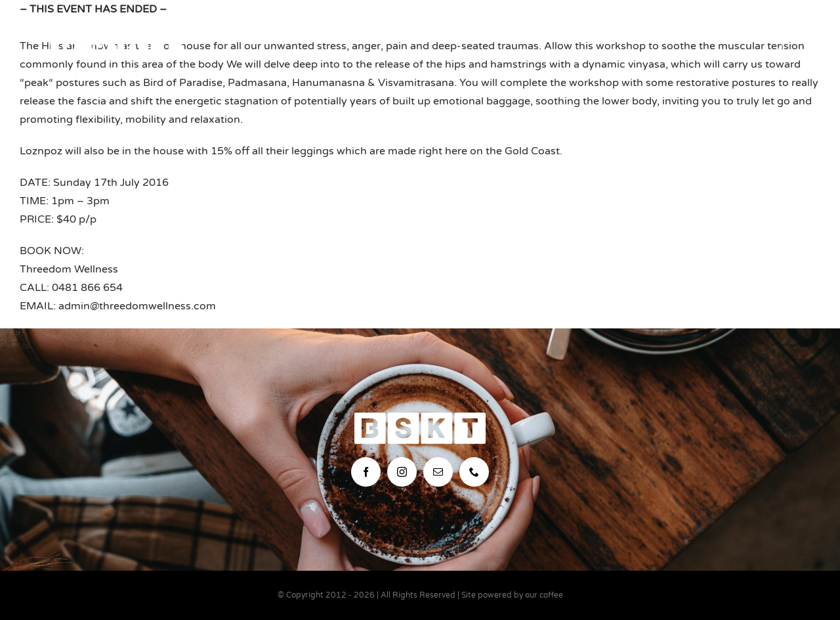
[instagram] (402, 472)
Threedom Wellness (69, 269)
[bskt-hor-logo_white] (116, 32)
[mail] (438, 472)
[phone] (474, 472)
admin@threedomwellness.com (137, 306)
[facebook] (366, 472)
